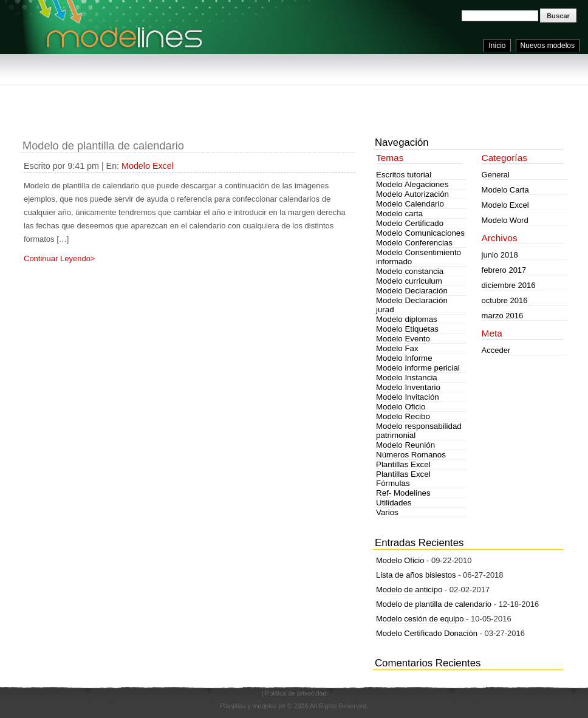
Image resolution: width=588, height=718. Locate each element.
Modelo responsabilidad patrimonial (419, 431)
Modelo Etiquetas (407, 329)
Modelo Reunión (405, 445)
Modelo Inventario (408, 387)
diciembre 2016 (509, 285)
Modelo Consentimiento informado (419, 257)
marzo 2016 (503, 316)
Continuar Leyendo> (59, 258)
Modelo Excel (148, 166)
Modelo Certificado (410, 223)
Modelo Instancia (407, 378)
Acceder (496, 350)
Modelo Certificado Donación (427, 633)
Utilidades (394, 503)
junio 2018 (500, 255)
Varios (387, 512)
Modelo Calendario (410, 204)
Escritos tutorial (404, 175)
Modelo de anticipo (409, 590)
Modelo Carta (505, 190)
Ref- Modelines (403, 493)
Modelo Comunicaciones (420, 233)
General (496, 175)
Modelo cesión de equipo (420, 619)
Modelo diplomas (407, 319)
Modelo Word (505, 220)
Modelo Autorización (412, 194)
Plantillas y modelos (248, 706)
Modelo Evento (403, 339)
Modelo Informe (404, 358)
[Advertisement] (242, 97)
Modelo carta (399, 214)
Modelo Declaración (412, 291)
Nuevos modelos (548, 46)
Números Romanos (411, 455)
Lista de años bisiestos (416, 575)
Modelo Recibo (403, 416)
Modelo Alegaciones (412, 184)
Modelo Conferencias (414, 243)
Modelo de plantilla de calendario (103, 146)
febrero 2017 (504, 270)
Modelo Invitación (408, 397)
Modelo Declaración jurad (412, 305)
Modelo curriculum (409, 281)
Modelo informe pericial (418, 368)
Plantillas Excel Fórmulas (403, 479)
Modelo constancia (410, 271)
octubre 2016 (505, 300)
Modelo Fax (397, 348)
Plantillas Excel (403, 464)
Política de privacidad (296, 693)
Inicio (497, 46)
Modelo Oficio (401, 407)
